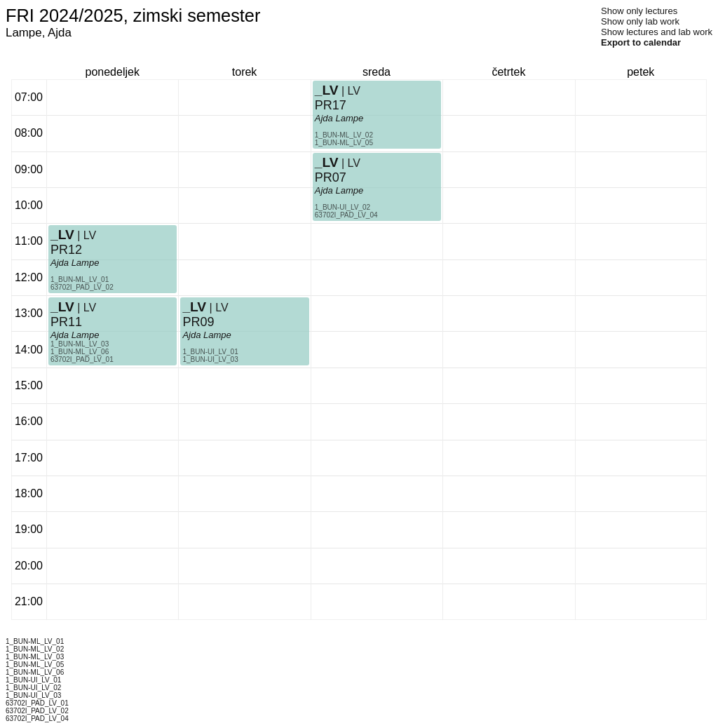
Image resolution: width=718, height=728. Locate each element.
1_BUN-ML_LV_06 (80, 352)
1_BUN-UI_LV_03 (210, 359)
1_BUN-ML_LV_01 (80, 279)
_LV (62, 235)
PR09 (198, 322)
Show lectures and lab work (657, 32)
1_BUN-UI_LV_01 (210, 352)
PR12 (66, 250)
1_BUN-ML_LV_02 (344, 135)
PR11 (66, 322)
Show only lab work (640, 21)
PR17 (331, 105)
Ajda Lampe (75, 263)
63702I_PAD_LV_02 (82, 287)
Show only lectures (639, 11)
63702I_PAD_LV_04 (346, 215)
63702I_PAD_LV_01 (82, 359)
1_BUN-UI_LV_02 (343, 207)
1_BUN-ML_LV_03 (80, 344)
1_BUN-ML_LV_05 (344, 143)
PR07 (331, 177)
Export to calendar (641, 42)
